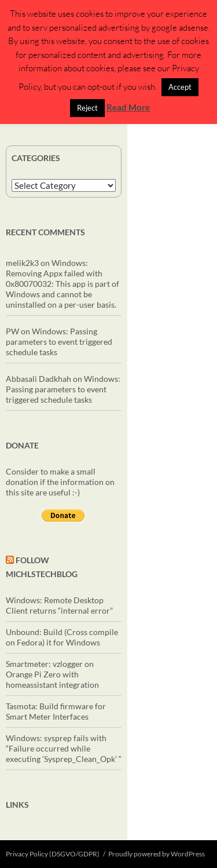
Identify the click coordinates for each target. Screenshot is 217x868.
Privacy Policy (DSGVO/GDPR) (53, 854)
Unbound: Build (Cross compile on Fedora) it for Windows (62, 637)
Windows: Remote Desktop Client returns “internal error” (59, 605)
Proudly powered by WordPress (157, 854)
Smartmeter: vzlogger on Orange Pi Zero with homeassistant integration (52, 674)
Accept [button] (180, 87)
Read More (128, 107)
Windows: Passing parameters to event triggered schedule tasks (59, 342)
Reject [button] (87, 108)
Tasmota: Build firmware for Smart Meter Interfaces (56, 711)
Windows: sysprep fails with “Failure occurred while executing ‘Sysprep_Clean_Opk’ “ (64, 748)
